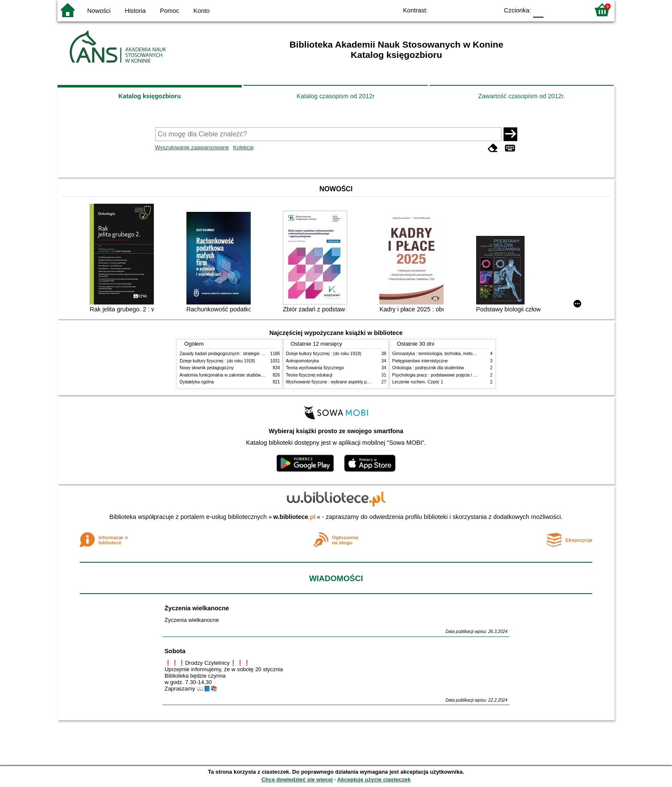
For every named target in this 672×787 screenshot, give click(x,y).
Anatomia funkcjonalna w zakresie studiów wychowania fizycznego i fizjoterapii (255, 375)
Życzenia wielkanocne (197, 608)
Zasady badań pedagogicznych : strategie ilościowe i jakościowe (241, 354)
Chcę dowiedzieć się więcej (297, 779)
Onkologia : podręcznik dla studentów (428, 368)
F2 (573, 10)
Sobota (175, 651)
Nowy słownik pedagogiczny (207, 368)
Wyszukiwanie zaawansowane (192, 147)
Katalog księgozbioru (150, 96)
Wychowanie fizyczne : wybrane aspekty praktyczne (336, 382)
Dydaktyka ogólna (197, 382)
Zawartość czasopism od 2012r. (522, 96)
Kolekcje (243, 147)
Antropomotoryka (302, 361)
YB (472, 10)
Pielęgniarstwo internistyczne (420, 361)
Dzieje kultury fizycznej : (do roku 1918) (217, 361)
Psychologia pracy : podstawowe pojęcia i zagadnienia (444, 375)
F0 (538, 10)
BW (455, 10)
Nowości (99, 11)
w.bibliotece (295, 517)
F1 (553, 10)
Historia (135, 11)
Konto (201, 11)
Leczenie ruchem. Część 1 (418, 382)
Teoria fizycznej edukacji (309, 375)
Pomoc (169, 11)
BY (489, 10)
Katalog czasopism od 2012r (336, 96)
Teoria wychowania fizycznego (315, 368)
